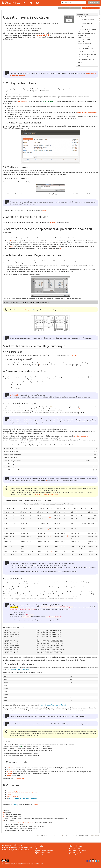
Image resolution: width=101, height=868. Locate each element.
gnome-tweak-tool (49, 102)
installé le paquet (27, 310)
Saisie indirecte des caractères (87, 52)
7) (79, 408)
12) (11, 822)
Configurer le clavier (43, 35)
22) (33, 822)
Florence (10, 774)
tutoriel (67, 8)
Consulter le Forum (75, 852)
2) (53, 248)
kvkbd (11, 770)
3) (61, 248)
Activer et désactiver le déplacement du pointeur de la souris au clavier (86, 33)
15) (50, 536)
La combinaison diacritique (89, 54)
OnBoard (10, 768)
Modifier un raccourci (88, 23)
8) (46, 480)
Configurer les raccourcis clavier (87, 20)
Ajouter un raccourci (87, 26)
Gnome (12, 241)
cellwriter (10, 772)
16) (67, 536)
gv (36, 310)
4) (47, 355)
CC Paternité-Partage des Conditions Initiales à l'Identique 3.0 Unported (18, 865)
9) (50, 515)
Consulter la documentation (77, 851)
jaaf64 (36, 805)
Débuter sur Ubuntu (42, 849)
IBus (22, 747)
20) (28, 822)
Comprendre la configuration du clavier (46, 494)
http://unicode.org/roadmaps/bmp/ (19, 669)
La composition (86, 57)
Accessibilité (20, 779)
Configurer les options (85, 17)
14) (48, 530)
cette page (53, 222)
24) (65, 709)
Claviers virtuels (83, 63)
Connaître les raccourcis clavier (87, 29)
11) (8, 822)
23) (66, 657)
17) (50, 541)
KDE (12, 247)
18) (23, 822)
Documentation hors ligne (43, 852)
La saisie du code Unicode (89, 59)
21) (52, 551)
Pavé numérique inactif (88, 48)
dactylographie (16, 791)
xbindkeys (45, 210)
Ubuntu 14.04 (23, 102)
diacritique (51, 407)
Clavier (9, 795)
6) (39, 364)
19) (25, 822)
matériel (73, 8)
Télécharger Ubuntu (42, 854)
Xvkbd (9, 776)
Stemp (16, 805)
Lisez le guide (74, 854)
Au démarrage (86, 46)
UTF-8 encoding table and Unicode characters (23, 799)
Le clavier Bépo (15, 395)
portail (61, 8)
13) (13, 822)
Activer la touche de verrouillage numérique (84, 43)
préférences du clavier (81, 436)
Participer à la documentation (44, 851)
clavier (79, 8)
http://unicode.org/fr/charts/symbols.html (53, 705)
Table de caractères (13, 797)
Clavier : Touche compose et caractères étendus (22, 793)
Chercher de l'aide (75, 849)
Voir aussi (82, 65)
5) (61, 362)
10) (50, 518)
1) (48, 248)
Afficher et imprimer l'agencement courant (84, 38)
